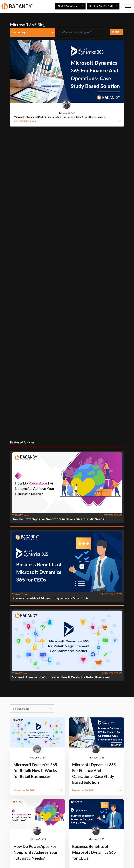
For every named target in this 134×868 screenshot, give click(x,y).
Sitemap (92, 822)
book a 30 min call (103, 6)
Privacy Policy (26, 822)
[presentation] (116, 677)
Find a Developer (70, 6)
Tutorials (82, 816)
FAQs (42, 822)
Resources (65, 816)
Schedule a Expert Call (39, 794)
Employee (108, 822)
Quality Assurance (44, 816)
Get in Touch (44, 773)
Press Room (58, 822)
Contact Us (76, 822)
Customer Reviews (103, 816)
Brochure (23, 816)
